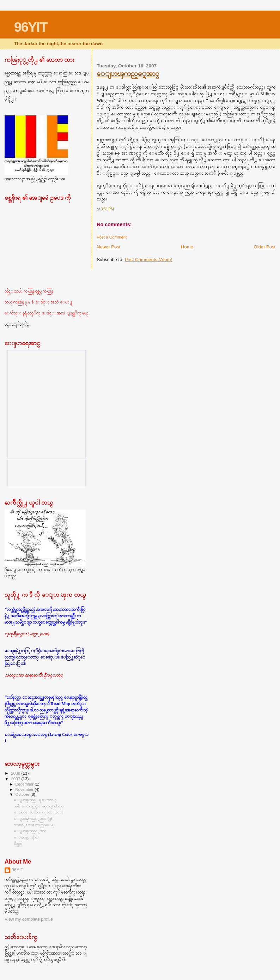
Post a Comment (112, 237)
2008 (16, 773)
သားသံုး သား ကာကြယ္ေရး (34, 825)
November (25, 789)
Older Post (265, 247)
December (25, 784)
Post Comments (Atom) (149, 260)
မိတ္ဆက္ (18, 843)
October (23, 794)
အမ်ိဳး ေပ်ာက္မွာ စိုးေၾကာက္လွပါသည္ (39, 806)
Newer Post (108, 247)
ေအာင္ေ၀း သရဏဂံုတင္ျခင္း (39, 812)
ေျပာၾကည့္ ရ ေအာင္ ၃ (35, 800)
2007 (16, 779)
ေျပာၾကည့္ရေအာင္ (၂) (33, 818)
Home (187, 247)
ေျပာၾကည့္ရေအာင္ (128, 73)
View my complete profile (29, 919)
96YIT (31, 27)
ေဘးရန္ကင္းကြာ (26, 837)
